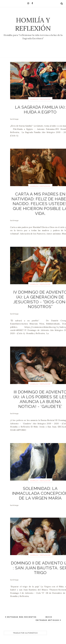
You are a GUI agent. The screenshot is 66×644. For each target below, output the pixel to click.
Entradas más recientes (21, 617)
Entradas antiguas (48, 620)
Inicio (49, 617)
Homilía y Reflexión (33, 24)
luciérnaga (14, 119)
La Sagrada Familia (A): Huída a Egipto (40, 110)
